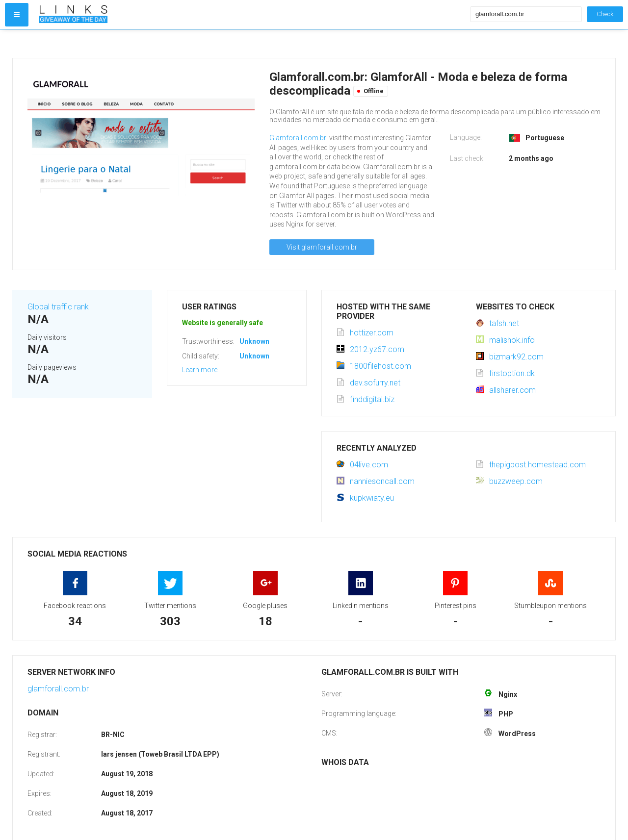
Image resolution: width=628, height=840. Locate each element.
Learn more (200, 370)
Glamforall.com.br (298, 138)
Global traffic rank (58, 307)
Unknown (254, 341)
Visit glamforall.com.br (322, 247)
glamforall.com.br (58, 689)
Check (605, 14)
